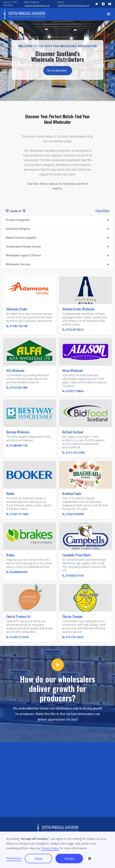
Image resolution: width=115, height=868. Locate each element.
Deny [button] (39, 859)
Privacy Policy (50, 848)
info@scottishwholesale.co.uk (74, 5)
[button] (109, 14)
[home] (24, 14)
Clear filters (102, 211)
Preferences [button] (14, 858)
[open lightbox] (57, 666)
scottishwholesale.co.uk (37, 5)
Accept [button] (69, 859)
